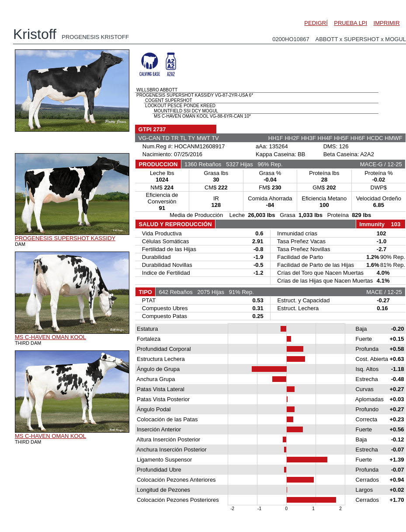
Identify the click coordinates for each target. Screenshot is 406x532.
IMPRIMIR (387, 23)
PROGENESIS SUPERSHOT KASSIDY (65, 238)
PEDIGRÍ (316, 23)
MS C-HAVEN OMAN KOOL (50, 337)
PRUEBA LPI (350, 23)
